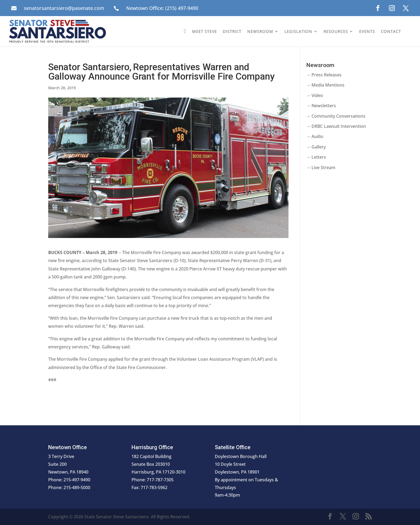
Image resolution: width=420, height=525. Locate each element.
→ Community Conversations (336, 116)
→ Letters (316, 157)
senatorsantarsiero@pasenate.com (64, 8)
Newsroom (260, 31)
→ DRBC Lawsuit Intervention (336, 126)
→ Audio (315, 136)
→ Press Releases (324, 75)
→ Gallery (316, 147)
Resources (336, 31)
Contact (391, 31)
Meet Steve (205, 31)
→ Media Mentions (325, 85)
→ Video (315, 95)
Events (367, 31)
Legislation (298, 31)
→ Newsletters (321, 106)
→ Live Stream (321, 167)
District (232, 31)
